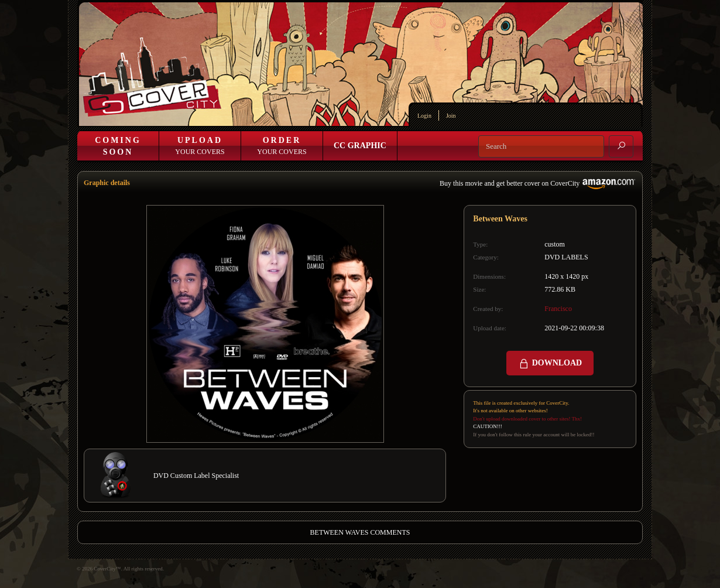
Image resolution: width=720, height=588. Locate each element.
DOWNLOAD (550, 364)
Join (451, 116)
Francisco (558, 309)
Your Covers (200, 146)
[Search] (541, 146)
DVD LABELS (566, 257)
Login (424, 116)
